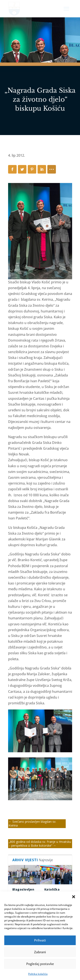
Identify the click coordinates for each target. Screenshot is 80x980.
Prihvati (40, 940)
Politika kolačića (38, 974)
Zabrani (40, 952)
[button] (74, 897)
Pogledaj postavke (40, 964)
